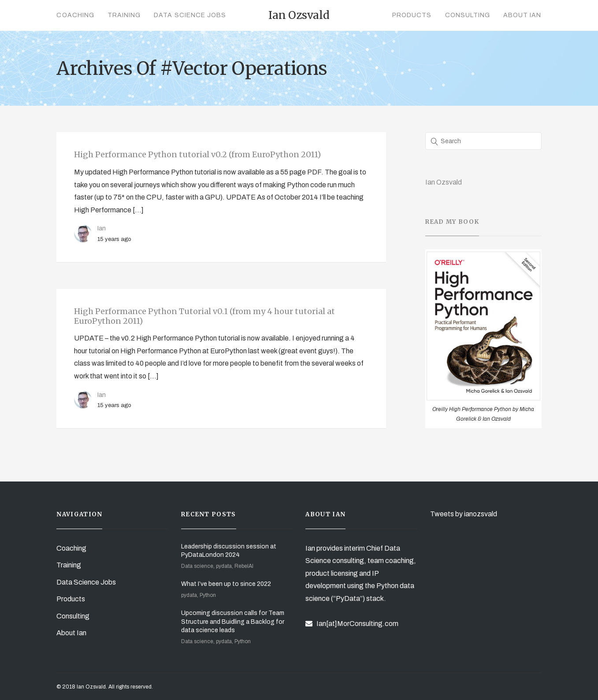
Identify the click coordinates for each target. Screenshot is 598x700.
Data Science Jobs (190, 15)
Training (124, 15)
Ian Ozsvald (444, 182)
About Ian (522, 15)
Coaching (75, 15)
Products (412, 15)
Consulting (468, 15)
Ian (102, 228)
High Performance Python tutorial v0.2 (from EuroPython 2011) (197, 154)
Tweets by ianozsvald (464, 514)
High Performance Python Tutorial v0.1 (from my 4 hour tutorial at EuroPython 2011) (204, 316)
